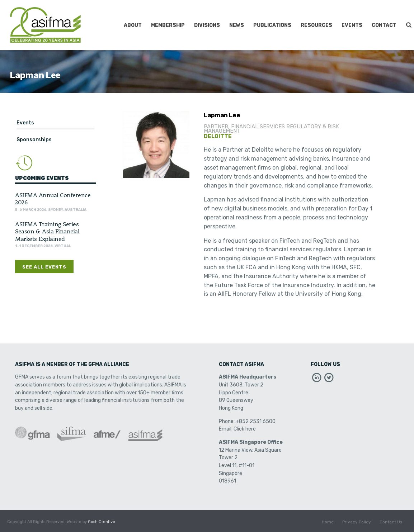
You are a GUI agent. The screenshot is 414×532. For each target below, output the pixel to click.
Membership (168, 25)
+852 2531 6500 (256, 421)
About (133, 25)
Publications (272, 25)
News (237, 25)
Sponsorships (34, 140)
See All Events (44, 267)
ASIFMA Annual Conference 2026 (53, 198)
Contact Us (391, 522)
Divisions (207, 25)
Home (328, 522)
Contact (384, 25)
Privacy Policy (357, 522)
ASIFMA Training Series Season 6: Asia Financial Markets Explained (47, 231)
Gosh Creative (102, 522)
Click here (245, 429)
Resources (316, 25)
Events (352, 25)
